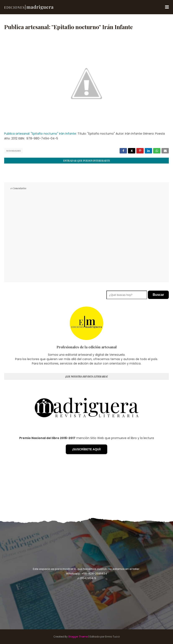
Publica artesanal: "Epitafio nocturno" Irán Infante (40, 134)
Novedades (14, 151)
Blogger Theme (78, 637)
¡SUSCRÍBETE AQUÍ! (86, 449)
